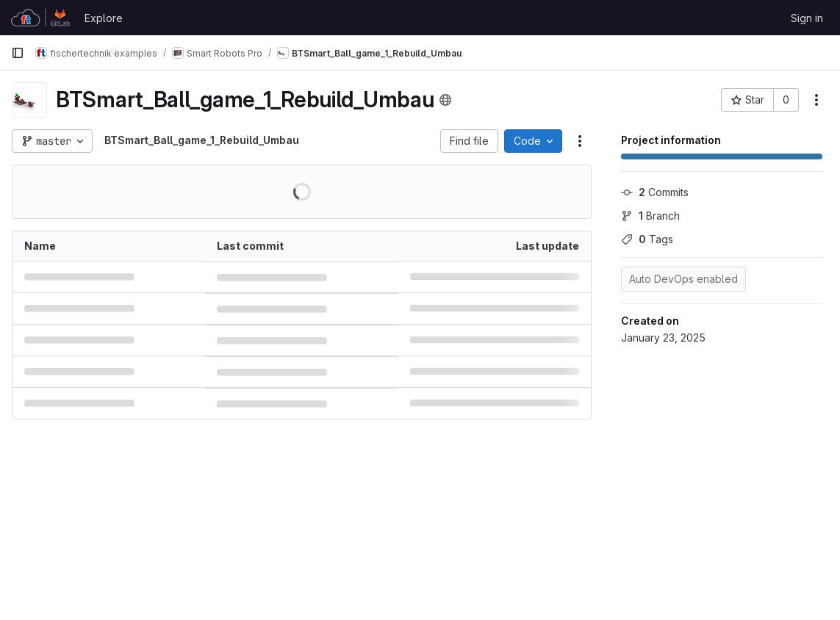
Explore (104, 18)
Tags (647, 239)
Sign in (807, 18)
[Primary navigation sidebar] (18, 53)
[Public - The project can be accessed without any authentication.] (445, 100)
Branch (650, 216)
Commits (655, 192)
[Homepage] (40, 18)
